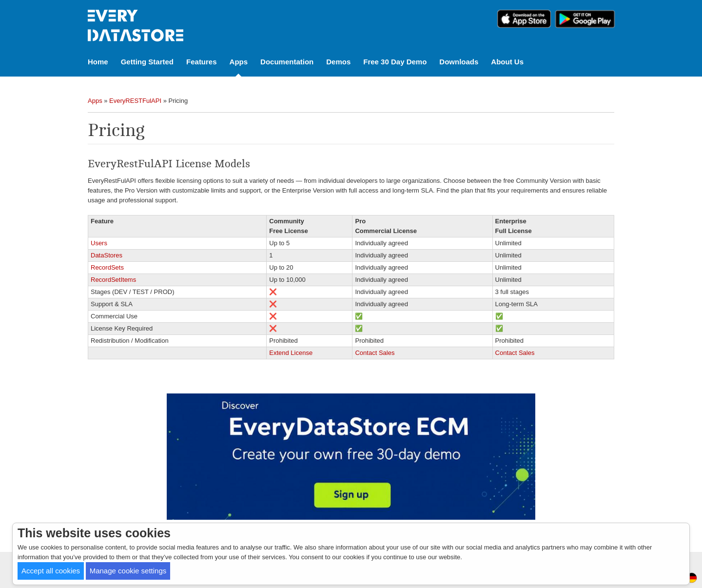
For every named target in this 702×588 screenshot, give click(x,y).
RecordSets (107, 267)
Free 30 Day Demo (395, 62)
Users (99, 243)
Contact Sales (375, 353)
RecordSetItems (113, 280)
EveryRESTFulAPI (135, 101)
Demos (338, 62)
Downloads (459, 62)
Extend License (291, 353)
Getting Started (147, 62)
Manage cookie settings (128, 571)
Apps (239, 62)
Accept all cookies (51, 571)
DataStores (107, 255)
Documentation (287, 62)
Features (202, 62)
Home (98, 62)
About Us (507, 62)
